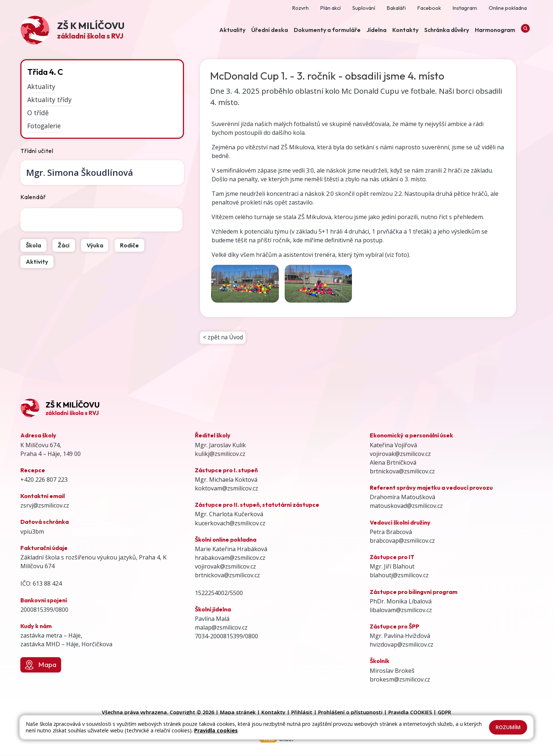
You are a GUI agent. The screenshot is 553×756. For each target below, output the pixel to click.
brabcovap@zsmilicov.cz (402, 541)
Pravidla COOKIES (410, 713)
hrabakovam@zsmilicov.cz (230, 558)
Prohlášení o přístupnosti (350, 713)
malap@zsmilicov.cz (221, 628)
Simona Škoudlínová (80, 172)
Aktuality (41, 86)
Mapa (41, 666)
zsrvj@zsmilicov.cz (45, 506)
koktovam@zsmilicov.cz (227, 489)
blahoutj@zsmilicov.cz (399, 576)
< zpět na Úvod (223, 338)
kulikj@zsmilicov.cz (220, 454)
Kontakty (273, 713)
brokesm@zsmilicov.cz (400, 680)
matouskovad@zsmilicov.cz (406, 506)
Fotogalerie (44, 126)
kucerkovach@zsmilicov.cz (230, 523)
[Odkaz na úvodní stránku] (72, 31)
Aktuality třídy (49, 100)
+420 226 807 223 (44, 480)
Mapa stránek (238, 713)
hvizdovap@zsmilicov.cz (402, 645)
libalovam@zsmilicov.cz (401, 610)
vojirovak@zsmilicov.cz (225, 567)
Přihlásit (302, 713)
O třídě (38, 113)
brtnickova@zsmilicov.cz (227, 576)
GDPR (444, 713)
